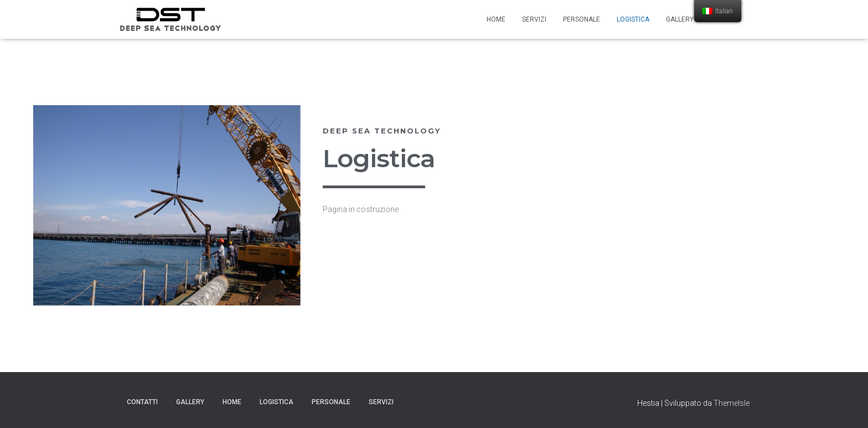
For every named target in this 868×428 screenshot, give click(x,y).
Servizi (534, 19)
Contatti (142, 402)
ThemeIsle (732, 403)
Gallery (680, 19)
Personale (582, 19)
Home (496, 19)
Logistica (633, 19)
